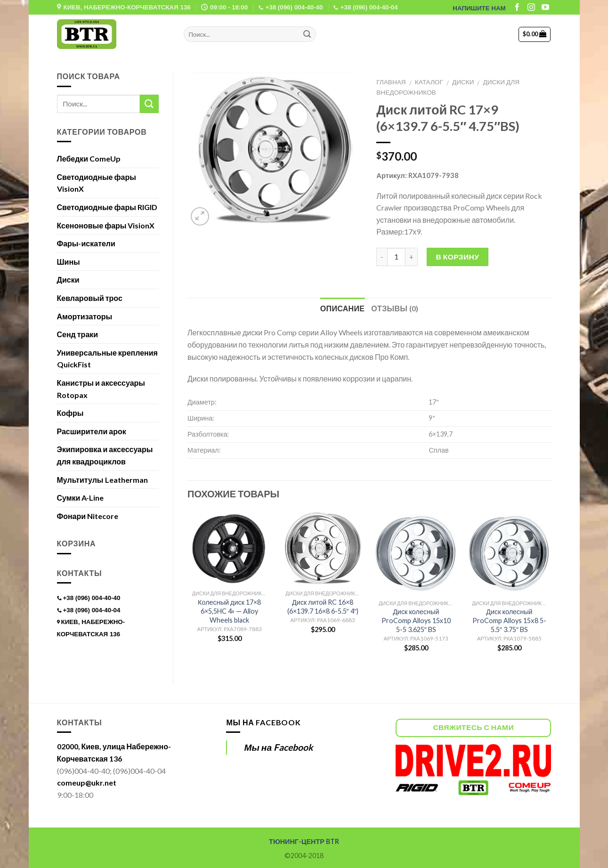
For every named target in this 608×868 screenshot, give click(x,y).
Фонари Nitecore (88, 516)
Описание (342, 308)
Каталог (429, 82)
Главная (391, 82)
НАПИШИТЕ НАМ (479, 8)
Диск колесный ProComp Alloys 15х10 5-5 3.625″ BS (416, 620)
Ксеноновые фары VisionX (106, 225)
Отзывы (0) (395, 308)
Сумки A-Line (81, 498)
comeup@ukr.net (87, 783)
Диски (463, 82)
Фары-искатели (86, 243)
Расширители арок (92, 431)
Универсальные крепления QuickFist (107, 359)
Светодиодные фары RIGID (107, 207)
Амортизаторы (85, 316)
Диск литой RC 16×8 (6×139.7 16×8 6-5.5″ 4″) (323, 607)
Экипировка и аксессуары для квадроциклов (105, 455)
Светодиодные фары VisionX (97, 183)
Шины (69, 262)
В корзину (458, 257)
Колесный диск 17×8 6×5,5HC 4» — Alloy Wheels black (229, 611)
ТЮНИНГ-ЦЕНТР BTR (304, 841)
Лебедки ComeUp (89, 158)
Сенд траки (78, 334)
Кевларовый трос (90, 298)
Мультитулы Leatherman (102, 480)
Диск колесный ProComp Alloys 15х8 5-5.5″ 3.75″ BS (509, 620)
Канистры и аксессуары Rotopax (101, 389)
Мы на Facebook (263, 722)
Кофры (70, 413)
